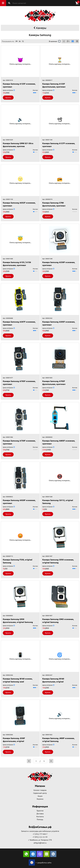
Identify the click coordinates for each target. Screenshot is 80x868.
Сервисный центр (40, 793)
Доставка (40, 814)
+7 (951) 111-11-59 (40, 837)
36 (20, 41)
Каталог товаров (40, 790)
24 (16, 41)
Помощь (40, 819)
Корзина (40, 799)
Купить (8, 97)
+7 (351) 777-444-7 (40, 834)
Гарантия (40, 811)
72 (23, 41)
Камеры (40, 28)
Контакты (40, 817)
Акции (40, 796)
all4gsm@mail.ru (40, 843)
